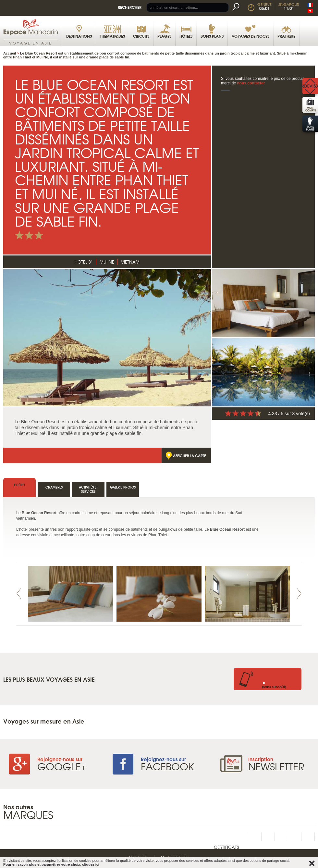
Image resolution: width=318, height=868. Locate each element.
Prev (19, 594)
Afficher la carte (190, 455)
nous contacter (251, 83)
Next (299, 594)
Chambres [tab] (54, 487)
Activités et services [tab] (88, 489)
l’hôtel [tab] (20, 485)
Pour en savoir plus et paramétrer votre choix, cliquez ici (51, 864)
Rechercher (130, 7)
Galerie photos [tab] (123, 487)
